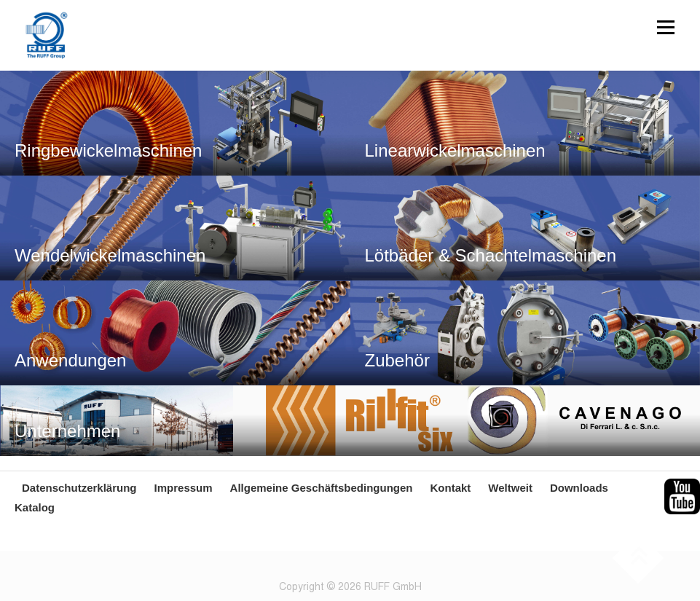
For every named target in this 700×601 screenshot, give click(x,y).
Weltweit (510, 488)
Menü (665, 27)
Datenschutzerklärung (79, 488)
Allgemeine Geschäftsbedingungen (322, 488)
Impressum (184, 488)
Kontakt (450, 488)
